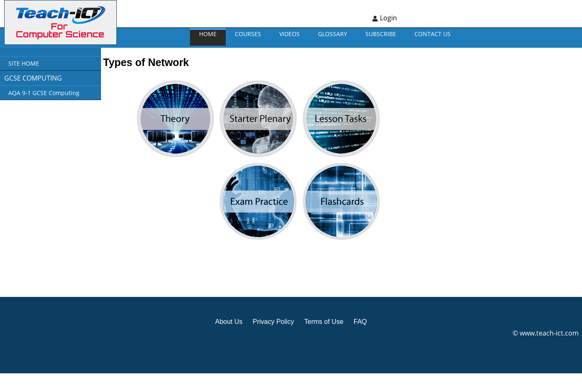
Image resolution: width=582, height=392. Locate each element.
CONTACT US (433, 34)
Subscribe (381, 34)
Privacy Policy (274, 322)
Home (208, 34)
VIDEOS (290, 34)
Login (388, 18)
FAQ (360, 322)
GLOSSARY (333, 34)
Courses (248, 34)
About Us (229, 322)
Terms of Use (324, 322)
